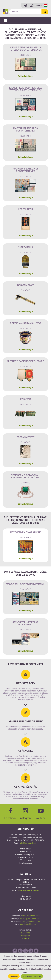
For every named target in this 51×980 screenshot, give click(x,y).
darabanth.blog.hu (28, 924)
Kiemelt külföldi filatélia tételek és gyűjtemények (26, 89)
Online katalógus (26, 76)
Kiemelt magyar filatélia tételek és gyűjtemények (26, 49)
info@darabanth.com (29, 843)
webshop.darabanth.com (30, 919)
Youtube (26, 938)
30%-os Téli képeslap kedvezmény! (25, 623)
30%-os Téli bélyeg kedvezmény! (26, 584)
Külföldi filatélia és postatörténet (26, 170)
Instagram (25, 936)
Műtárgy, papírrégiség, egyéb (26, 361)
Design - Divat (26, 285)
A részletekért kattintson (32, 976)
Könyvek (26, 399)
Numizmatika (26, 247)
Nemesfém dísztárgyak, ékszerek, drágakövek (26, 476)
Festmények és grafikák (25, 532)
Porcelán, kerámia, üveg (26, 323)
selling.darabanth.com (31, 921)
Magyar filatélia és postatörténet (26, 130)
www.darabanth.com (31, 916)
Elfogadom (14, 976)
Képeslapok (25, 209)
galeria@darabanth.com (29, 890)
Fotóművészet (26, 437)
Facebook (26, 933)
